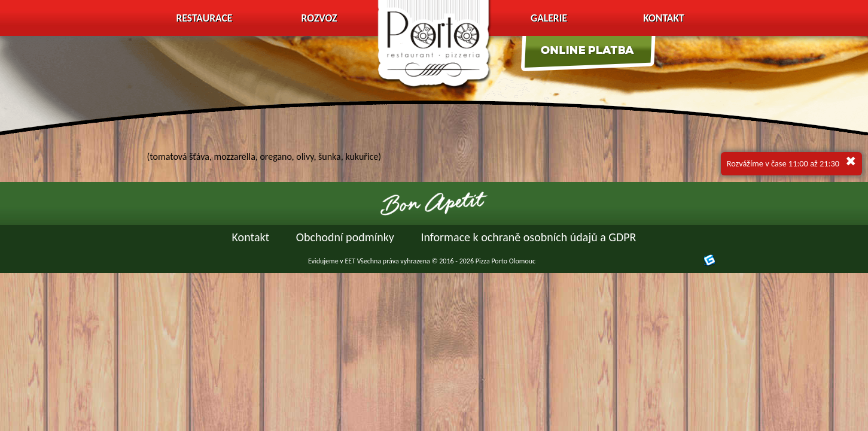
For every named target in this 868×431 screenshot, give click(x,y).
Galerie (549, 18)
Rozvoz (319, 18)
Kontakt (664, 18)
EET (350, 261)
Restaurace (205, 18)
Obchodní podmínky (345, 237)
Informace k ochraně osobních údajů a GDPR (528, 237)
